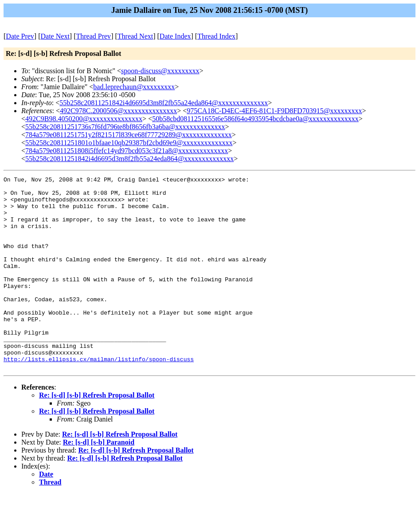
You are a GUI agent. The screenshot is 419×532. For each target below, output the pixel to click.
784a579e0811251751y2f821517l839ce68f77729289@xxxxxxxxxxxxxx (129, 135)
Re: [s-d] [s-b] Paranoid (99, 481)
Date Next (55, 36)
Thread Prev (93, 36)
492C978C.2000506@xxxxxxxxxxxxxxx (118, 111)
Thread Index (216, 36)
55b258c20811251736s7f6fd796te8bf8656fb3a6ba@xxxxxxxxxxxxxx (125, 127)
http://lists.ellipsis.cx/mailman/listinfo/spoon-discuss (99, 396)
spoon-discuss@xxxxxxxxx (160, 71)
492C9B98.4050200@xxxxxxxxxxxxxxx (84, 119)
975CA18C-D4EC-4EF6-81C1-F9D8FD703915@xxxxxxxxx (274, 111)
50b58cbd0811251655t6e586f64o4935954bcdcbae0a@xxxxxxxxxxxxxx (255, 119)
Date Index (175, 36)
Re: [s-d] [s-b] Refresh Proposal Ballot (97, 434)
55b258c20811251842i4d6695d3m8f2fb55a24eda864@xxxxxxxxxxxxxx (164, 103)
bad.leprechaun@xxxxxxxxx (134, 87)
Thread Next (135, 36)
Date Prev (20, 36)
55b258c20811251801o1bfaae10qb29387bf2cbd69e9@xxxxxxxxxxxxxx (129, 143)
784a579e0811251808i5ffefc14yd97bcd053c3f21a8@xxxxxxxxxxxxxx (127, 151)
